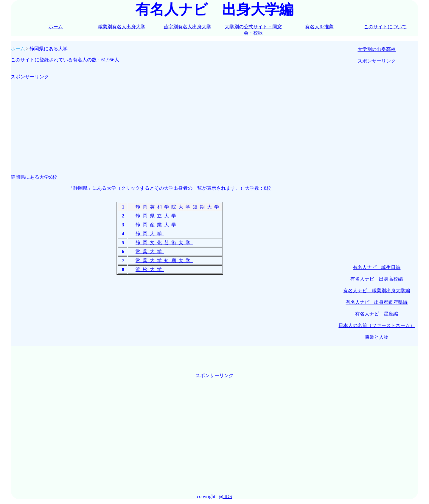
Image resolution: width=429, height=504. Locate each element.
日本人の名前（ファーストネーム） (377, 325)
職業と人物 (377, 337)
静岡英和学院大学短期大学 (178, 207)
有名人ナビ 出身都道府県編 (377, 302)
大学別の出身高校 (377, 49)
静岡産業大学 (157, 225)
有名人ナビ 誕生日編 (377, 267)
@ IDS (225, 496)
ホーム (56, 27)
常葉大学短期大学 (164, 260)
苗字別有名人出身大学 (187, 27)
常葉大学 (150, 252)
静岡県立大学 (157, 216)
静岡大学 (150, 234)
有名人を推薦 (319, 27)
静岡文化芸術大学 (164, 243)
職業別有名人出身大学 (122, 27)
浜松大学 (150, 269)
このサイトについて (385, 27)
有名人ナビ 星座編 (377, 314)
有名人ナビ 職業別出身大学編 (377, 291)
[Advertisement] (170, 122)
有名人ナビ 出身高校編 (377, 279)
